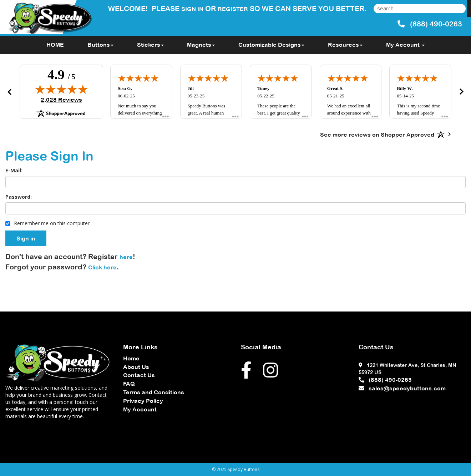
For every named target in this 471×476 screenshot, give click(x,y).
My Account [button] (405, 45)
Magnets (201, 45)
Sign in (192, 9)
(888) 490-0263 (385, 380)
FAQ (129, 384)
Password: (19, 197)
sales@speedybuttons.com (402, 388)
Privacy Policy (143, 401)
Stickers (150, 45)
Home (131, 358)
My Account (140, 409)
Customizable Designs (271, 45)
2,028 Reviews (61, 100)
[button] (9, 92)
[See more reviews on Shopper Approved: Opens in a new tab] (377, 134)
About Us (136, 367)
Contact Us (139, 375)
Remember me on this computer (47, 223)
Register (233, 9)
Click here (102, 267)
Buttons (100, 45)
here (126, 257)
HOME (55, 45)
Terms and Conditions (154, 392)
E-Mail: (14, 170)
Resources (345, 45)
